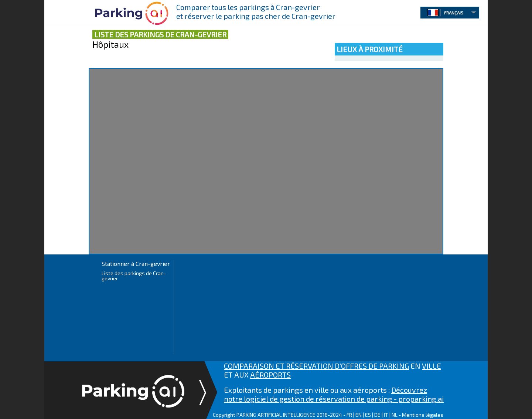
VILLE (432, 366)
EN (359, 415)
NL (395, 415)
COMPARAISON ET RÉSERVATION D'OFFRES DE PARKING (316, 366)
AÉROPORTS (270, 375)
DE (377, 415)
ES (368, 415)
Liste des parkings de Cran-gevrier (134, 276)
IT (386, 415)
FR (349, 415)
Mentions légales (423, 415)
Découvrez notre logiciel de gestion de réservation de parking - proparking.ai (334, 394)
